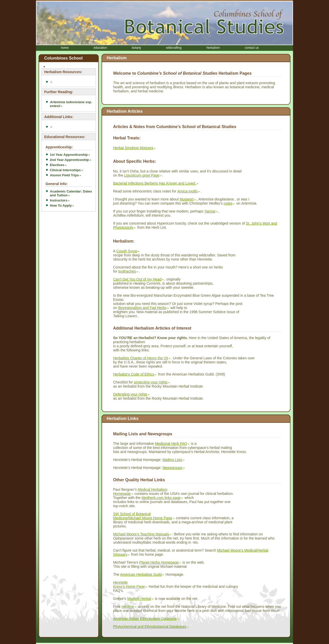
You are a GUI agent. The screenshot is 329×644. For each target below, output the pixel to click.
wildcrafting (174, 48)
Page (142, 175)
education (100, 48)
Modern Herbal (139, 599)
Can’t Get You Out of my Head (137, 279)
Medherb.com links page (161, 498)
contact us (252, 48)
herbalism (213, 48)
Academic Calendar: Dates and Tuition (71, 193)
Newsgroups (172, 468)
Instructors (59, 200)
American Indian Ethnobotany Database (145, 619)
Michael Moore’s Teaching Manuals (141, 534)
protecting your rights (151, 382)
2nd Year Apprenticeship (69, 160)
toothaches (127, 271)
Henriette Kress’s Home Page (129, 584)
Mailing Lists (172, 460)
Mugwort (187, 199)
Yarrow (210, 211)
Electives (57, 165)
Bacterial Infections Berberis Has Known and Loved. (155, 183)
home (65, 48)
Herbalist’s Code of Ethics (134, 374)
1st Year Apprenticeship (69, 155)
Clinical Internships (65, 170)
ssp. (71, 104)
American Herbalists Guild (141, 574)
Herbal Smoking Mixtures (133, 148)
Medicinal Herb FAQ (171, 444)
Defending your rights (130, 394)
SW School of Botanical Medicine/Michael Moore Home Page (143, 516)
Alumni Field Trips (64, 175)
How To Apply (61, 205)
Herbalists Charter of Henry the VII (141, 358)
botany (136, 48)
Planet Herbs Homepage (159, 562)
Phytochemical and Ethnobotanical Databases (150, 627)
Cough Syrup (127, 251)
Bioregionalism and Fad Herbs (142, 308)
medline (128, 607)
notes (228, 203)
